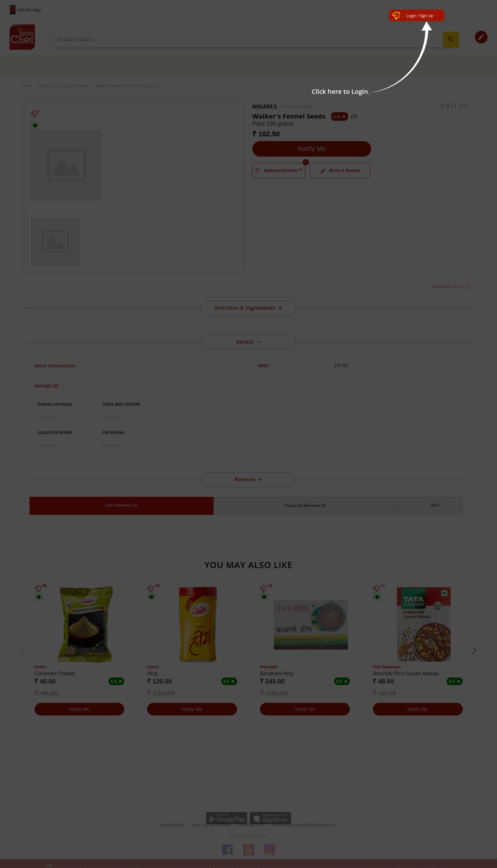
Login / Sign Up (420, 16)
